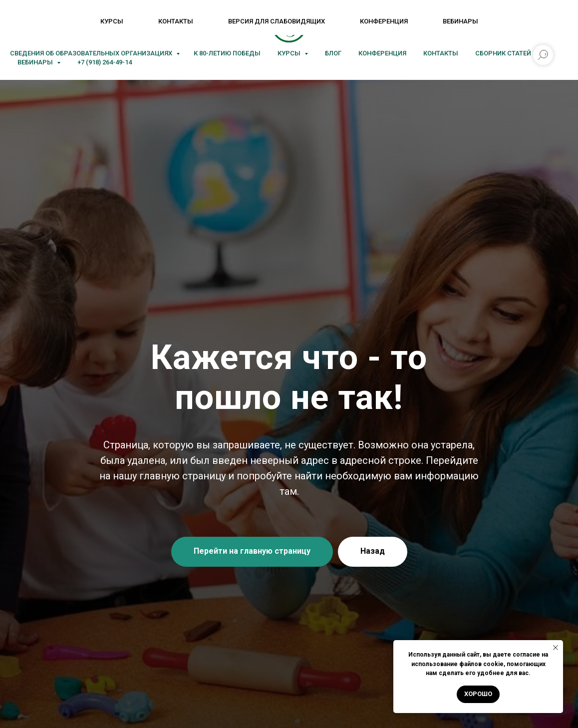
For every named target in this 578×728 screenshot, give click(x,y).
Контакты (441, 53)
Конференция (382, 53)
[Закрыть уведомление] (556, 648)
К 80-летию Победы (227, 53)
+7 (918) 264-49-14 (105, 62)
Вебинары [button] (36, 62)
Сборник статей (503, 53)
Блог (333, 53)
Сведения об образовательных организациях (92, 53)
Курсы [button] (290, 53)
